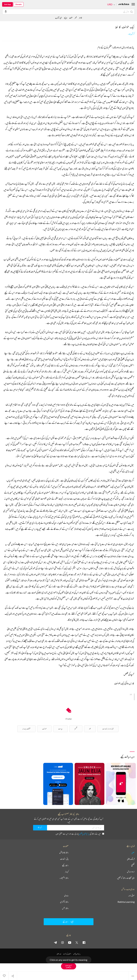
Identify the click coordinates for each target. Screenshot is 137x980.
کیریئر (67, 872)
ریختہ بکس (65, 908)
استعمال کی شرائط (67, 954)
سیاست (60, 729)
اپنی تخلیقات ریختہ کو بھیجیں (126, 878)
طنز (90, 729)
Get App (8, 4)
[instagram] (63, 942)
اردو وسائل (131, 872)
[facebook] (84, 942)
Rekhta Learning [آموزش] (126, 902)
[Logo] (124, 4)
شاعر (80, 18)
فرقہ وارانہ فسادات (108, 729)
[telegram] (55, 942)
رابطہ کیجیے (65, 865)
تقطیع (133, 865)
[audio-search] (6, 12)
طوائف (44, 729)
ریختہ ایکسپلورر (64, 878)
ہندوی (66, 896)
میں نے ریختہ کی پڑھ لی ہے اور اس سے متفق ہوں (80, 834)
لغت (71, 18)
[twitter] (77, 942)
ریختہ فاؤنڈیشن (64, 853)
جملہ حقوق (59, 954)
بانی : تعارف (64, 859)
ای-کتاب (58, 18)
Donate (19, 4)
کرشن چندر (131, 34)
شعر (76, 18)
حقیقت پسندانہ (26, 729)
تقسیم (76, 729)
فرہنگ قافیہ (131, 859)
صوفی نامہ (131, 896)
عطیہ (133, 853)
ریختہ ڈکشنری (64, 902)
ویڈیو (66, 18)
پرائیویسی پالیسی (84, 834)
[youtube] (70, 942)
